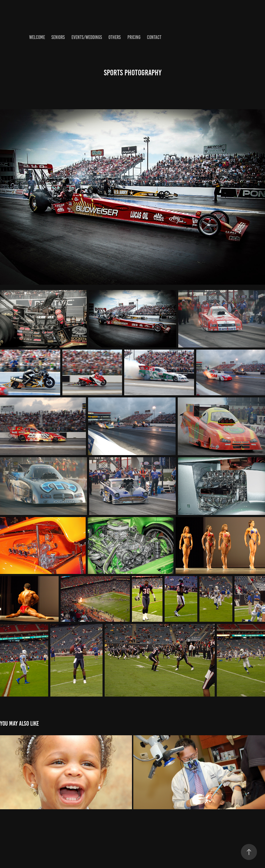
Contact (154, 37)
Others (115, 37)
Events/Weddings (87, 37)
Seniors (58, 37)
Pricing (134, 37)
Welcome (37, 37)
